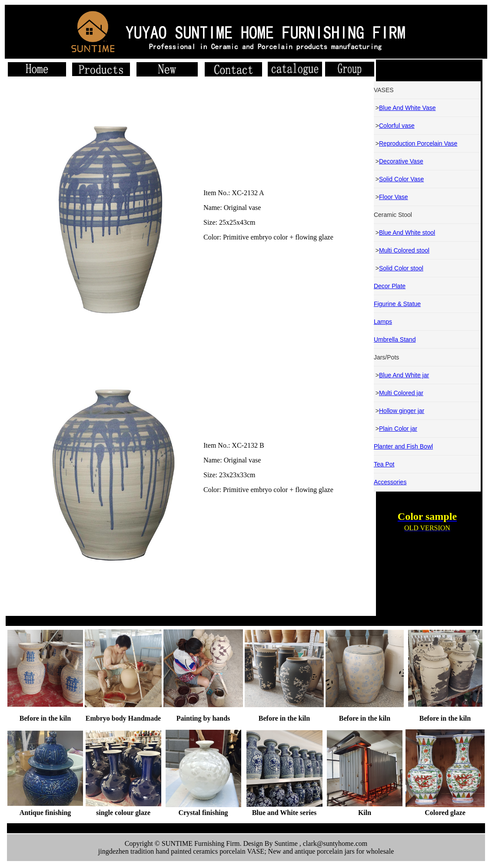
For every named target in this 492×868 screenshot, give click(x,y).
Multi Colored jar (401, 393)
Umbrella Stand (395, 339)
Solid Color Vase (401, 179)
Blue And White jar (404, 375)
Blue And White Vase (407, 108)
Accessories (390, 482)
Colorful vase (397, 126)
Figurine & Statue (397, 304)
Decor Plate (390, 286)
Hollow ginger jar (402, 411)
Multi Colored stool (404, 250)
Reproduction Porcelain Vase (418, 143)
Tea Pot (384, 464)
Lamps (383, 322)
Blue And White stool (407, 233)
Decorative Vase (401, 161)
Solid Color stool (401, 268)
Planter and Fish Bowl (403, 446)
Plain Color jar (398, 429)
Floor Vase (394, 197)
